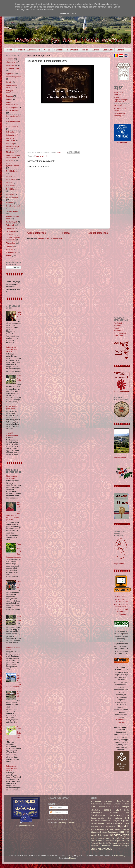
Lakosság (10, 144)
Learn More (64, 14)
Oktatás (9, 183)
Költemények (11, 135)
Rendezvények (12, 197)
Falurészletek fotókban (11, 86)
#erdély (117, 328)
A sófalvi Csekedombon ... (13, 434)
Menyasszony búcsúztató (12, 477)
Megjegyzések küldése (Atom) (50, 238)
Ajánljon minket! (120, 458)
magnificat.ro (119, 564)
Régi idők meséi (13, 189)
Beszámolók (11, 65)
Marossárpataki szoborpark (120, 109)
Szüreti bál (19, 694)
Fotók (8, 99)
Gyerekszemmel (13, 111)
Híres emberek (12, 127)
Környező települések (11, 139)
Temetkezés (11, 231)
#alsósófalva (119, 323)
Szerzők (120, 50)
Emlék (9, 82)
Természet (10, 235)
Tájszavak (10, 225)
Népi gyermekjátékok (12, 165)
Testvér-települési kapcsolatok (13, 239)
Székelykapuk (12, 222)
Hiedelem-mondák (13, 121)
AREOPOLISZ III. (121, 602)
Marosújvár (118, 105)
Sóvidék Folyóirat (13, 206)
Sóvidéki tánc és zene (100, 841)
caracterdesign (120, 856)
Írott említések (12, 132)
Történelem (11, 243)
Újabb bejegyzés (37, 233)
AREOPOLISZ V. (121, 607)
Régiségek (10, 194)
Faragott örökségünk (11, 92)
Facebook (59, 50)
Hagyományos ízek (14, 116)
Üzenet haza (11, 252)
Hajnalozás (19, 314)
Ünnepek (10, 249)
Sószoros (10, 203)
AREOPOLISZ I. (121, 597)
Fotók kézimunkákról (12, 103)
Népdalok (10, 160)
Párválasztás (11, 186)
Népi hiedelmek (12, 171)
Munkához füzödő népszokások (13, 156)
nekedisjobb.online (66, 823)
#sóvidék (117, 326)
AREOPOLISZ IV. (121, 604)
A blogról (10, 59)
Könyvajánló (73, 50)
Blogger (72, 858)
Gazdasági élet (12, 108)
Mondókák (10, 152)
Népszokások (12, 179)
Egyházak (10, 74)
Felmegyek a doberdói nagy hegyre (12, 349)
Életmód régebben (13, 77)
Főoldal (9, 50)
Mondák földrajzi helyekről (13, 148)
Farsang (38, 156)
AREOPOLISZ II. (121, 599)
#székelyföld (119, 331)
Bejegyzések (56, 808)
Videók (45, 156)
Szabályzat (108, 50)
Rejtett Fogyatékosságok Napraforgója (121, 100)
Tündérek (10, 246)
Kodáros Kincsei (121, 609)
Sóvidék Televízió (13, 211)
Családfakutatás (13, 68)
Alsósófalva (11, 62)
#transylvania (119, 336)
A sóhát (47, 50)
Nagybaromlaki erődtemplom (120, 114)
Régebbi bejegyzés (97, 233)
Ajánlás (96, 50)
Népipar (9, 176)
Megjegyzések (57, 812)
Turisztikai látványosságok (28, 50)
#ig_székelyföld (120, 333)
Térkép (85, 50)
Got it (75, 14)
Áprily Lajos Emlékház (118, 93)
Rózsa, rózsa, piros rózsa (12, 408)
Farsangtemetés (19, 585)
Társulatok (10, 228)
